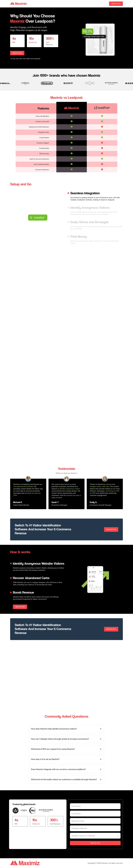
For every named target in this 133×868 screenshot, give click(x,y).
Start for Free (116, 4)
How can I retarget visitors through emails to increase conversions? (60, 739)
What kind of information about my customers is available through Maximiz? (64, 779)
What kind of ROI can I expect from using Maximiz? (53, 749)
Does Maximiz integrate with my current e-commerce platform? (58, 769)
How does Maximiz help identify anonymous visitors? (54, 729)
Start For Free (17, 53)
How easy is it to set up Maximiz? (45, 759)
